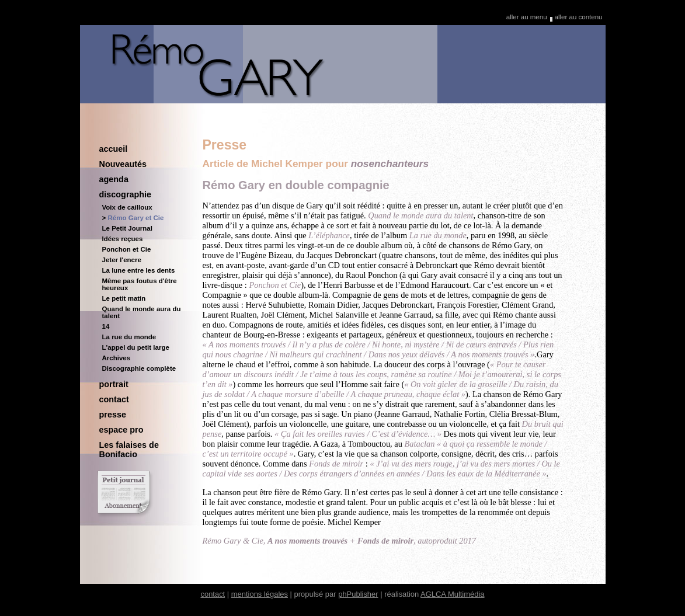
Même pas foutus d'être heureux (140, 284)
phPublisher (358, 594)
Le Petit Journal (127, 228)
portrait (114, 384)
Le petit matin (124, 298)
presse (113, 415)
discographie (126, 194)
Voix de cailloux (127, 207)
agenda (114, 179)
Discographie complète (139, 368)
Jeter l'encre (122, 260)
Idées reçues (123, 239)
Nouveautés (123, 164)
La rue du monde (129, 337)
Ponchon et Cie (127, 249)
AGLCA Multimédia (452, 594)
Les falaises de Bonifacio (129, 450)
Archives (117, 358)
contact (114, 399)
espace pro (121, 430)
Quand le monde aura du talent (142, 312)
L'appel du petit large (136, 347)
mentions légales (260, 594)
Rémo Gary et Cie (135, 218)
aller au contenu (579, 17)
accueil (114, 149)
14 (106, 326)
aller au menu (527, 17)
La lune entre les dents (139, 270)
